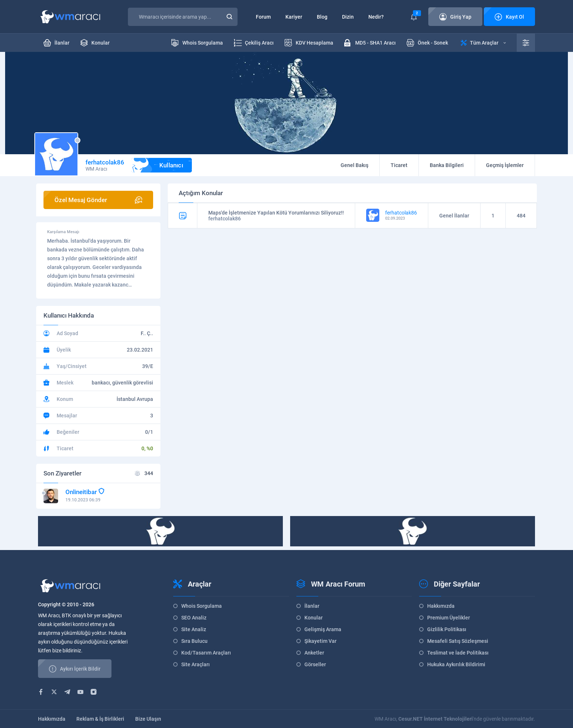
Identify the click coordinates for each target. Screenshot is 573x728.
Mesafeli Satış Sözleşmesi (458, 641)
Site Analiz (194, 629)
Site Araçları (196, 664)
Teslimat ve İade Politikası (458, 653)
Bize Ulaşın (148, 719)
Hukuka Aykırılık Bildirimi (456, 664)
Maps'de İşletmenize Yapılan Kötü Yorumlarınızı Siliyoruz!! (276, 213)
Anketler (314, 653)
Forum (263, 17)
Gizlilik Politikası (447, 629)
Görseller (315, 664)
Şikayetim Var (320, 641)
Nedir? (376, 17)
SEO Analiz (194, 618)
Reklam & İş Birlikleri (100, 719)
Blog (322, 17)
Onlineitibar (81, 492)
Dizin (348, 17)
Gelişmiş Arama (323, 629)
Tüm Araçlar (483, 43)
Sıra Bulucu (194, 641)
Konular (314, 618)
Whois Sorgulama (202, 606)
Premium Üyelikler (449, 618)
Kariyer (294, 17)
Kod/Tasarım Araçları (206, 653)
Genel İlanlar (454, 216)
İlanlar (312, 606)
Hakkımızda (441, 606)
